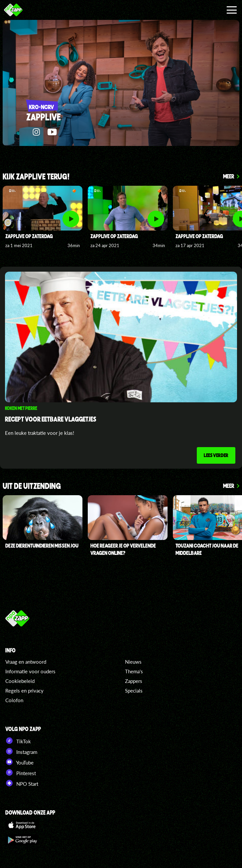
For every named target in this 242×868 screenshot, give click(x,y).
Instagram (21, 752)
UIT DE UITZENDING (32, 487)
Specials (134, 691)
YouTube (19, 762)
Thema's (134, 672)
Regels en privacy (24, 691)
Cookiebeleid (20, 681)
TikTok (18, 741)
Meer (229, 176)
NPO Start (22, 783)
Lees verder (216, 455)
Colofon (14, 701)
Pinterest (21, 773)
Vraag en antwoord (26, 662)
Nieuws (133, 662)
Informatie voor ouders (30, 672)
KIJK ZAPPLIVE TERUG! (36, 177)
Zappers (134, 681)
